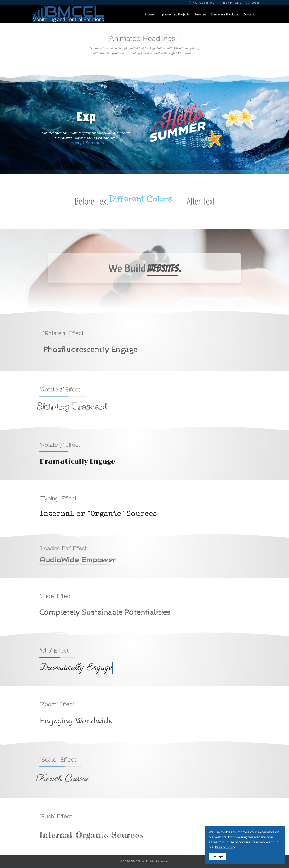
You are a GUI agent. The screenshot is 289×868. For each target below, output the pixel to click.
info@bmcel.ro (232, 3)
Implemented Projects (174, 14)
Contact (249, 14)
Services (200, 14)
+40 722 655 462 (204, 3)
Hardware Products (225, 14)
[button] (252, 2)
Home (149, 14)
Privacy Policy (225, 847)
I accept (218, 856)
